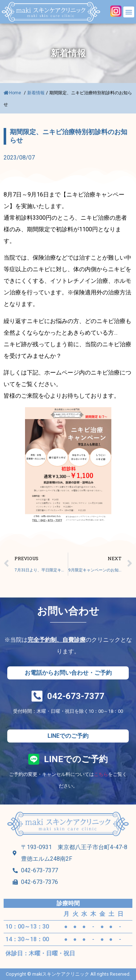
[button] (129, 12)
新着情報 (36, 93)
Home (13, 93)
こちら (101, 774)
